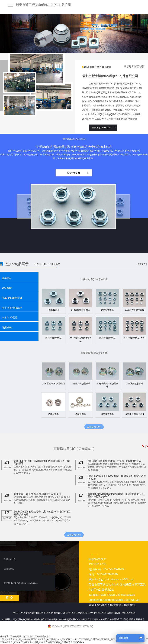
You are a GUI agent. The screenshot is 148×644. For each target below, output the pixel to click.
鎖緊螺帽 (7, 288)
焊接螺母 (7, 278)
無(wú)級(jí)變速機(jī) (68, 619)
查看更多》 (143, 264)
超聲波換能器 (101, 619)
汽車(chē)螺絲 (9, 318)
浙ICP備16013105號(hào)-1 (76, 613)
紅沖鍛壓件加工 (115, 619)
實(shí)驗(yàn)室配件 (23, 619)
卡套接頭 (82, 619)
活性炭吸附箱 (129, 619)
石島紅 (91, 619)
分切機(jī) (37, 619)
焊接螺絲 (7, 327)
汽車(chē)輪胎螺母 (12, 298)
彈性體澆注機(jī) (50, 619)
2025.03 (7, 464)
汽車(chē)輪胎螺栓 (12, 308)
